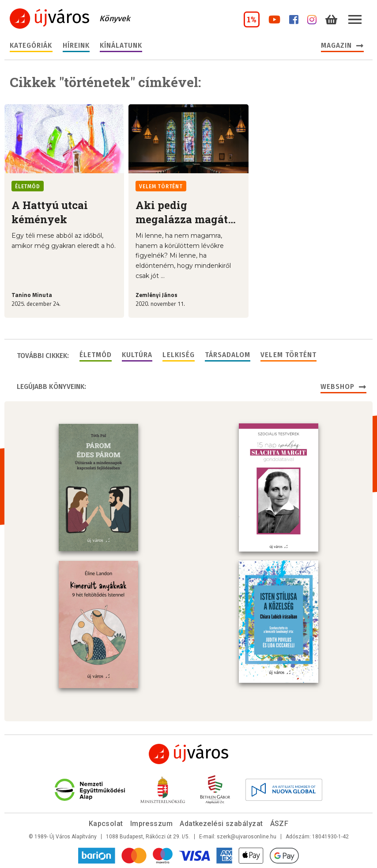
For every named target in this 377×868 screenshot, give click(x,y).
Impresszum (152, 824)
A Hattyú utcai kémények (50, 212)
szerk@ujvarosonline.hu (247, 837)
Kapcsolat (106, 824)
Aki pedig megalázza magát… (186, 212)
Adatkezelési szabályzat (221, 824)
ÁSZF (279, 824)
